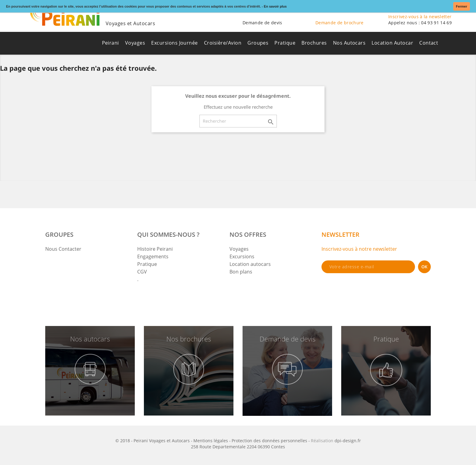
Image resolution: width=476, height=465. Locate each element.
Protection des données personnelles (269, 441)
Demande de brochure (340, 23)
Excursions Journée (175, 43)
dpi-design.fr (348, 441)
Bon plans (241, 272)
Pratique (285, 43)
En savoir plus (275, 6)
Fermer (462, 6)
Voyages (135, 43)
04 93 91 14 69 (436, 23)
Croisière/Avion (223, 43)
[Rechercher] (238, 121)
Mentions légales (211, 441)
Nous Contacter (63, 249)
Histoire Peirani (155, 249)
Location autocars (250, 264)
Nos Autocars (349, 43)
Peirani (110, 43)
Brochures (314, 43)
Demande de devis (262, 23)
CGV (142, 272)
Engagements (153, 256)
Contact (429, 43)
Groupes (258, 43)
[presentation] (368, 290)
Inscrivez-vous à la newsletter (420, 17)
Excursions (242, 256)
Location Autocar (392, 43)
